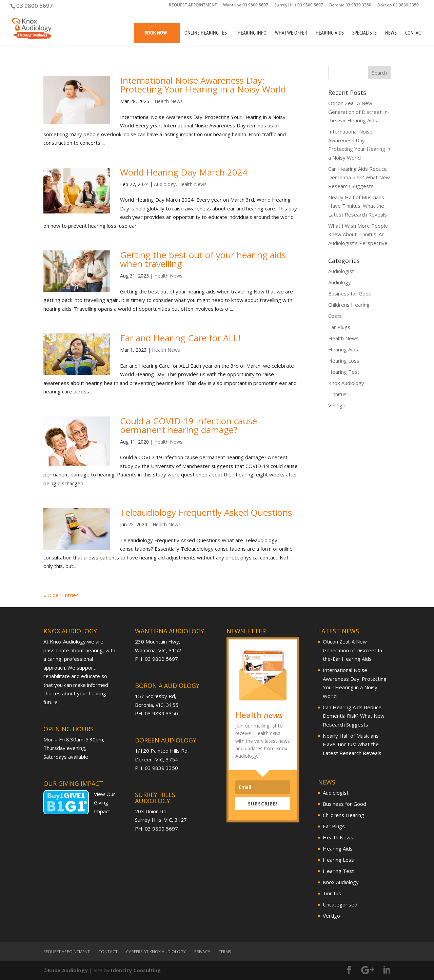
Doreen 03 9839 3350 (398, 5)
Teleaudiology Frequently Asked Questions (206, 512)
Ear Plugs (339, 327)
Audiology (165, 184)
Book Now (156, 33)
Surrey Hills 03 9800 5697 (299, 5)
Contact (414, 33)
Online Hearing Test (207, 33)
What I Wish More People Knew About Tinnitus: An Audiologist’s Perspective (358, 234)
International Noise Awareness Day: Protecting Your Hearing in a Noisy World (203, 85)
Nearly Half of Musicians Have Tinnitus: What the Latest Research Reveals (358, 206)
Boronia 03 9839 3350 (350, 5)
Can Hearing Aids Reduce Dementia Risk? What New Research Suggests (359, 177)
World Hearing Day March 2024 (185, 172)
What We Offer (291, 33)
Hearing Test (344, 372)
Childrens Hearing (349, 305)
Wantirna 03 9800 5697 (246, 5)
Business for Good (350, 293)
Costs (335, 316)
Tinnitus (337, 394)
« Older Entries (61, 595)
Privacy (202, 952)
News (391, 33)
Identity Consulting (136, 970)
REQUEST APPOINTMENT (193, 5)
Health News (169, 101)
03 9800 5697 (35, 6)
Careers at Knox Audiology (156, 952)
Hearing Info (252, 33)
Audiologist (341, 271)
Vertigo (337, 405)
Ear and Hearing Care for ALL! (180, 338)
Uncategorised (340, 904)
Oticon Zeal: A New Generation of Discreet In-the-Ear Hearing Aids (359, 112)
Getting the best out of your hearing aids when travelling (203, 259)
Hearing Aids (330, 33)
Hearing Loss (344, 361)
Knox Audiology (346, 383)
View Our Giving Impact (105, 803)
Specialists (364, 33)
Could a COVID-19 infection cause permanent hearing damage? (189, 425)
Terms (225, 952)
